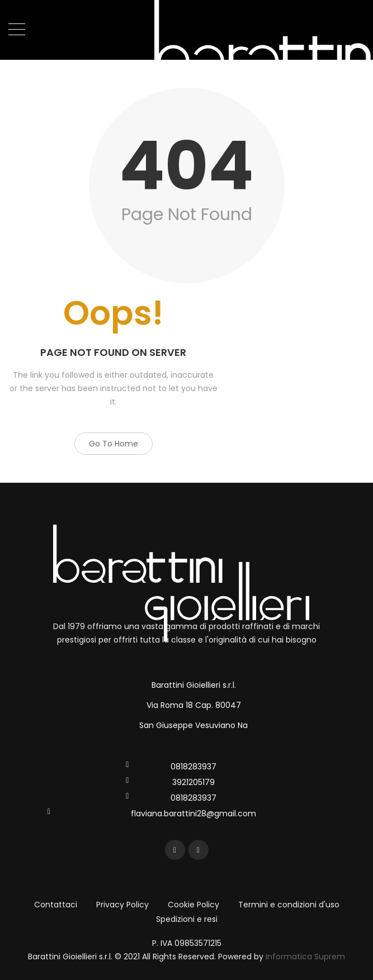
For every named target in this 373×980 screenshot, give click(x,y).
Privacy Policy (122, 905)
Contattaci (56, 905)
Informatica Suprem (305, 957)
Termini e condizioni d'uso (289, 905)
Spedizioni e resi (187, 919)
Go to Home (114, 444)
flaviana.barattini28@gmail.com (193, 814)
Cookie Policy (193, 905)
